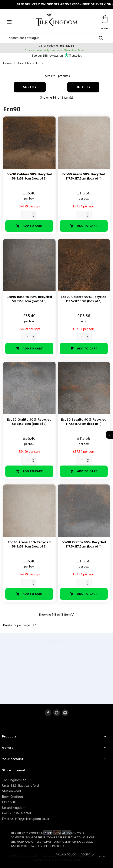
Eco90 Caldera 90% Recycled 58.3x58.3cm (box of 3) (29, 177)
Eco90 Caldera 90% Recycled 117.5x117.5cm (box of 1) (84, 299)
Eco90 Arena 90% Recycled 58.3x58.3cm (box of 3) (29, 545)
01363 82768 (65, 46)
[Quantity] (29, 215)
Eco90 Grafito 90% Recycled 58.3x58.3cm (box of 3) (29, 422)
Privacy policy (66, 855)
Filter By (83, 87)
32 (36, 625)
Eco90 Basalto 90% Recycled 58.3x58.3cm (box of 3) (29, 299)
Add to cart (29, 226)
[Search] (57, 38)
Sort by (30, 87)
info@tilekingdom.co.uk (32, 819)
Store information (16, 770)
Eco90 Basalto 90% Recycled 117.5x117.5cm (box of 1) (84, 422)
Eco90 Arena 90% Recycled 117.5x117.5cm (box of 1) (84, 177)
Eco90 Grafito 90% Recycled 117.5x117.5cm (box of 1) (84, 545)
